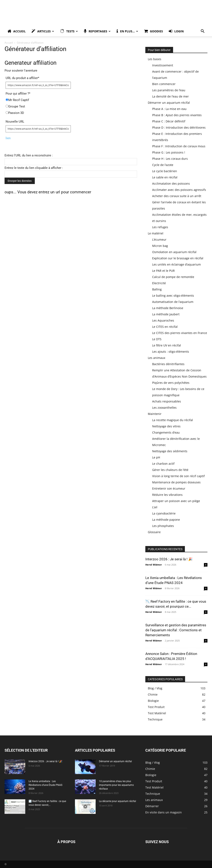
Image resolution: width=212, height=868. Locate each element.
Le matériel (156, 233)
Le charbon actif (163, 464)
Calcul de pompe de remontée (173, 277)
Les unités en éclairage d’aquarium (176, 264)
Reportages (97, 31)
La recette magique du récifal (173, 420)
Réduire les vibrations (167, 495)
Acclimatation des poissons (171, 183)
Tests (69, 31)
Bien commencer (164, 84)
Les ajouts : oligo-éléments (171, 352)
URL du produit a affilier (22, 78)
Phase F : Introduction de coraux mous (179, 146)
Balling (157, 289)
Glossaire (154, 532)
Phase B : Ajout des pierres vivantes (177, 115)
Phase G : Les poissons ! (169, 152)
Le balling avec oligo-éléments (173, 296)
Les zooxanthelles (164, 408)
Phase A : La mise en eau (169, 109)
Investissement (163, 65)
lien (8, 138)
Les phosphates (163, 526)
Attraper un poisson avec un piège (176, 501)
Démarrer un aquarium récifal (169, 103)
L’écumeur (159, 240)
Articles (43, 31)
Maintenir (155, 414)
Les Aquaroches (163, 320)
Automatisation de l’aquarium (173, 302)
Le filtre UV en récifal (167, 345)
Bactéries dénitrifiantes (168, 364)
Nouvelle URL (15, 122)
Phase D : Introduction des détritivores (179, 127)
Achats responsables (167, 401)
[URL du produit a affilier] (38, 85)
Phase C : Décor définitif (169, 121)
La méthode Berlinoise (168, 308)
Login (176, 31)
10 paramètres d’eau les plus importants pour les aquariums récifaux (116, 785)
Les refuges (160, 227)
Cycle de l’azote (163, 165)
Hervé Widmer (154, 565)
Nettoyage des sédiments (170, 451)
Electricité (159, 283)
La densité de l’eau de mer (170, 96)
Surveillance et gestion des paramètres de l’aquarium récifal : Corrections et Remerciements (176, 630)
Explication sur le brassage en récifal (178, 258)
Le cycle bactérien (165, 171)
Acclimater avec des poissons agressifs (179, 190)
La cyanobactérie (164, 513)
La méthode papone (166, 520)
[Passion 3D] (7, 113)
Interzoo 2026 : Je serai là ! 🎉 (169, 559)
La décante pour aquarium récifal (117, 801)
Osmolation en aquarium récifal (174, 252)
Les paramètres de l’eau (169, 90)
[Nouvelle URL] (38, 129)
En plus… (127, 31)
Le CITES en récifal (165, 327)
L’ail (155, 507)
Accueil (17, 31)
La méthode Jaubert (166, 314)
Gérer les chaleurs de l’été (170, 470)
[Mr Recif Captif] (7, 100)
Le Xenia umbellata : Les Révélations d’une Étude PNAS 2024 (45, 785)
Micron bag (160, 246)
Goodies (154, 31)
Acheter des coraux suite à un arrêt (177, 196)
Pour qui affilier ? (18, 94)
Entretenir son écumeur (169, 488)
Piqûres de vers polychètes (171, 383)
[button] (202, 32)
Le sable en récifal (165, 177)
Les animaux (157, 358)
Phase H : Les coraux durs (170, 159)
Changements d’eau (166, 432)
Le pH (156, 457)
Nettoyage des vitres (166, 426)
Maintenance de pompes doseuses (176, 482)
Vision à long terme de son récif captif (178, 476)
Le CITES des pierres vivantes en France (180, 333)
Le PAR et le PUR (163, 271)
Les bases (155, 59)
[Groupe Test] (7, 106)
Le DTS (157, 339)
